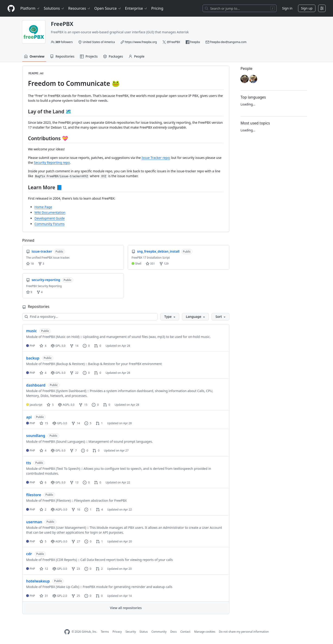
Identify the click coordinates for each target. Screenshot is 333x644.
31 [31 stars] (44, 596)
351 (150, 264)
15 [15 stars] (44, 423)
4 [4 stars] (43, 346)
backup (33, 358)
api (29, 417)
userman (34, 522)
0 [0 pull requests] (98, 346)
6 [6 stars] (43, 482)
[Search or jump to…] (240, 8)
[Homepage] (11, 8)
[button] (170, 317)
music (31, 331)
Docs (173, 632)
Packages (113, 56)
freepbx (195, 42)
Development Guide (50, 218)
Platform (30, 8)
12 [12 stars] (44, 569)
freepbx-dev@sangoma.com (228, 42)
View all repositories (126, 608)
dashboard (36, 385)
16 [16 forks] (76, 509)
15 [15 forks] (83, 405)
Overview (34, 56)
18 (30, 264)
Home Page (43, 207)
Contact (185, 632)
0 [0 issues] (86, 346)
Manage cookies (205, 632)
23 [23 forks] (76, 569)
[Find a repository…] (90, 317)
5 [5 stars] (50, 405)
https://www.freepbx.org (141, 42)
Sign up (307, 8)
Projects (89, 56)
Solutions (54, 8)
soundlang (36, 436)
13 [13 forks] (74, 482)
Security (131, 632)
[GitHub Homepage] (67, 632)
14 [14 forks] (74, 346)
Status (144, 632)
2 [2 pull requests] (99, 569)
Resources (79, 8)
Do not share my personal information (244, 632)
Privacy (117, 632)
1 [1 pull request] (99, 423)
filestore (34, 495)
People (137, 56)
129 (164, 264)
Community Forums (49, 224)
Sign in (287, 8)
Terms (105, 632)
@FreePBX (173, 42)
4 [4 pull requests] (99, 509)
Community (159, 632)
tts (29, 463)
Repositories (62, 56)
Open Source (108, 8)
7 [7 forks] (73, 450)
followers (64, 42)
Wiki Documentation (50, 212)
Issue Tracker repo (156, 158)
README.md (36, 74)
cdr (29, 554)
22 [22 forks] (74, 373)
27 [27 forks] (76, 541)
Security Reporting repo (52, 163)
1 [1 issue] (88, 509)
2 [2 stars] (43, 509)
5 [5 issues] (88, 423)
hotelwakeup (38, 581)
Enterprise (136, 8)
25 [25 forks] (76, 596)
